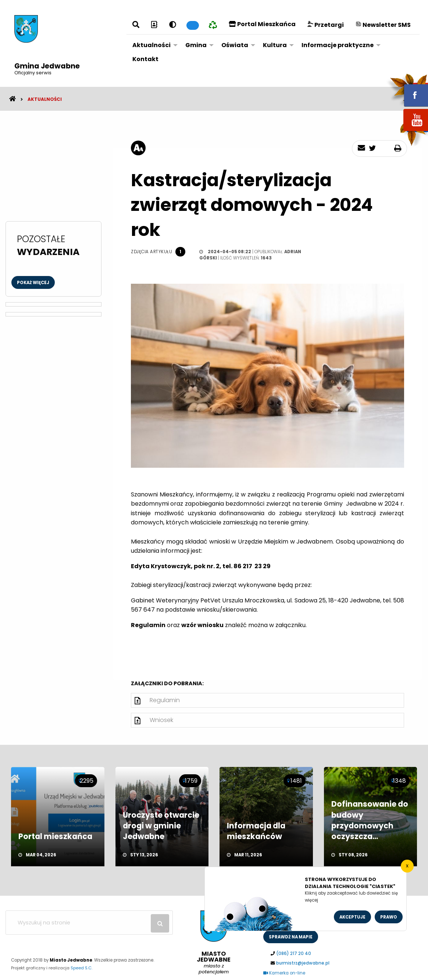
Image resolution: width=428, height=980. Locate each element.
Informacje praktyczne (338, 45)
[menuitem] (153, 45)
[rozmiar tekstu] (138, 148)
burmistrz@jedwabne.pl (303, 963)
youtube (407, 132)
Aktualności (151, 45)
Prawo (389, 917)
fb (407, 90)
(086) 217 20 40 (294, 954)
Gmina (196, 45)
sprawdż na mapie (291, 937)
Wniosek (161, 720)
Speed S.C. (81, 968)
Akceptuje (352, 917)
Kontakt (145, 59)
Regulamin (165, 700)
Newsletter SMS (383, 25)
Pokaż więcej (33, 283)
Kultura (275, 45)
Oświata (235, 45)
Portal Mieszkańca (262, 24)
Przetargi (326, 25)
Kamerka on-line (284, 973)
